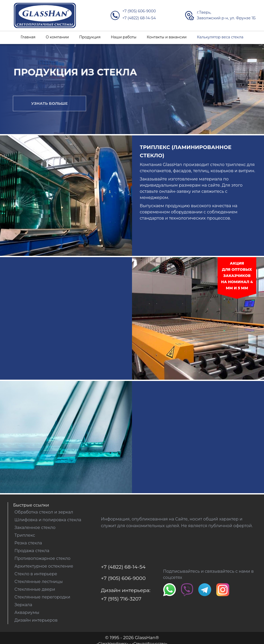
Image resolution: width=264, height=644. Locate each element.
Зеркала (23, 605)
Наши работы (124, 37)
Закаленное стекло (35, 528)
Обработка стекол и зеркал (44, 512)
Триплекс (25, 535)
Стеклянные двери (35, 589)
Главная (28, 37)
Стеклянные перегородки (42, 597)
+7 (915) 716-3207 (121, 599)
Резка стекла (28, 543)
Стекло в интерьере (36, 574)
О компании (57, 37)
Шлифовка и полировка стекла (48, 520)
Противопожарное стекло (42, 558)
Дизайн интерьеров (36, 620)
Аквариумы (27, 612)
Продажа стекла (32, 551)
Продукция (90, 37)
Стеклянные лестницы (39, 582)
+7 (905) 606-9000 (139, 11)
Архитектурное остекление (44, 566)
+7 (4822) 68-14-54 (139, 18)
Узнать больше (49, 103)
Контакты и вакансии (167, 37)
